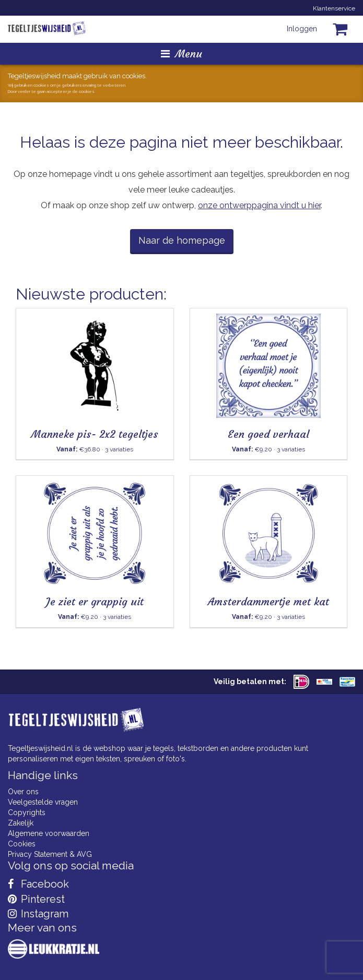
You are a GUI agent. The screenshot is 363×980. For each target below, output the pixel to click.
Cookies (22, 844)
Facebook (38, 884)
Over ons (23, 792)
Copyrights (27, 812)
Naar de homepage (182, 240)
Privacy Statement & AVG (50, 854)
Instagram (38, 914)
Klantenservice (334, 8)
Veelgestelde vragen (43, 802)
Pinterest (36, 899)
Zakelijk (21, 823)
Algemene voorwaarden (49, 833)
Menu (181, 53)
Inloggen (302, 29)
